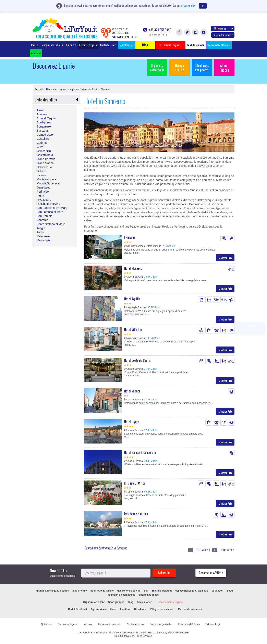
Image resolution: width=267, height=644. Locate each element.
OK (203, 6)
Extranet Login (213, 624)
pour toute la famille (102, 591)
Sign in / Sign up (223, 35)
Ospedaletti (44, 187)
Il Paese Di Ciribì (134, 483)
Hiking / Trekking (162, 591)
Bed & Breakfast (78, 609)
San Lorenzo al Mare (50, 212)
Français (223, 28)
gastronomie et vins (129, 591)
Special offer (144, 602)
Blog (131, 602)
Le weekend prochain (110, 624)
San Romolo (45, 216)
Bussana (42, 131)
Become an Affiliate (211, 573)
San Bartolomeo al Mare (52, 208)
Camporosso (45, 135)
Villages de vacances (162, 609)
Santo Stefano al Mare (51, 224)
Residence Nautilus (136, 514)
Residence (140, 609)
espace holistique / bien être (192, 591)
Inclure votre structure (219, 45)
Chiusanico (44, 151)
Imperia (42, 175)
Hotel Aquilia (132, 299)
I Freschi (129, 238)
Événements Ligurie (171, 602)
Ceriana (42, 143)
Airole (40, 110)
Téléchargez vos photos (202, 68)
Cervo (41, 147)
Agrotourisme (99, 609)
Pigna (40, 196)
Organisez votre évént (157, 68)
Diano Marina (45, 163)
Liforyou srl (128, 636)
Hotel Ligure (132, 422)
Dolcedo (42, 171)
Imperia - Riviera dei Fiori (83, 89)
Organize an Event (94, 602)
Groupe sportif (179, 68)
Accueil (34, 45)
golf (146, 591)
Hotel (113, 609)
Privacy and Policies (189, 624)
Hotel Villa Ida (133, 330)
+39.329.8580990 (157, 30)
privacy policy (188, 5)
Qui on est (71, 45)
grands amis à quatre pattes (53, 591)
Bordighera (44, 122)
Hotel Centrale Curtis (137, 360)
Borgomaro (44, 126)
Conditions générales (161, 624)
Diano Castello (46, 159)
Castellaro (43, 139)
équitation (217, 591)
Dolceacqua (44, 167)
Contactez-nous (108, 45)
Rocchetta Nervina (48, 204)
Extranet (36, 53)
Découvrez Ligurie (88, 45)
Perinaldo (43, 192)
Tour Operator (126, 45)
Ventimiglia (44, 240)
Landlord (125, 609)
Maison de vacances (190, 609)
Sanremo (106, 89)
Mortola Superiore (48, 183)
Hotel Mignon (132, 391)
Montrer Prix (225, 258)
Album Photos (224, 68)
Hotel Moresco (133, 268)
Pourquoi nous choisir (52, 45)
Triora (40, 232)
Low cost (88, 624)
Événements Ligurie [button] (170, 45)
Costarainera (45, 155)
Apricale (42, 114)
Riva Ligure (44, 200)
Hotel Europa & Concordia (140, 452)
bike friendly (80, 591)
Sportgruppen (116, 602)
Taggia (41, 228)
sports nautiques (149, 595)
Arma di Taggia (46, 118)
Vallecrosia (44, 236)
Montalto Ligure (47, 179)
